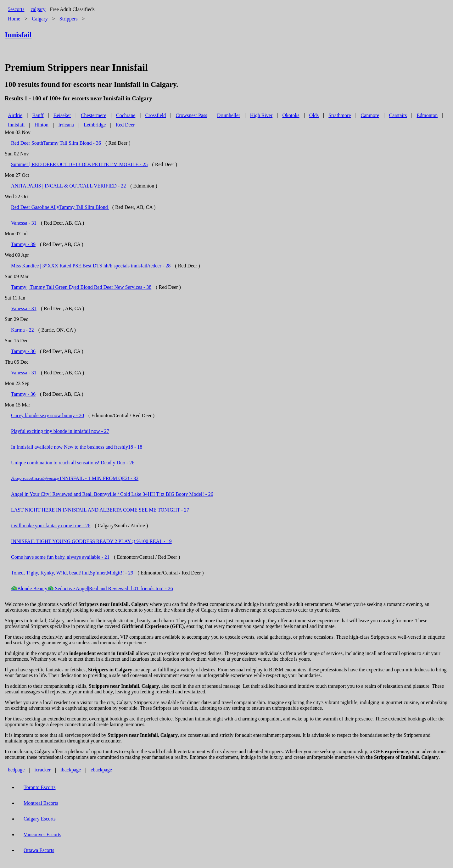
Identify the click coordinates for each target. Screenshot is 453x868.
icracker (43, 770)
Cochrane (126, 115)
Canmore (370, 115)
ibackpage (71, 770)
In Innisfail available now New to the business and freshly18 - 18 (77, 447)
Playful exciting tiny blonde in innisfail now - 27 (60, 431)
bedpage (16, 770)
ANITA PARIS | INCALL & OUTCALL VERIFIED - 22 (68, 186)
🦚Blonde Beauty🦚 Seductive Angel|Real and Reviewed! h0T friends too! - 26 (92, 588)
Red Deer (125, 125)
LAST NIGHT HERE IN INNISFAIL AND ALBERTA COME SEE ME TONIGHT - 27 (100, 510)
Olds (314, 115)
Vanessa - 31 (24, 223)
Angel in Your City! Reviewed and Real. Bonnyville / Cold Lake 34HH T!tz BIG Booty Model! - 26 (112, 494)
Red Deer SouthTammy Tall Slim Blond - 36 (56, 143)
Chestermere (94, 115)
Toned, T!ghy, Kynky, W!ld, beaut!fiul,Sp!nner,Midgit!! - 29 (72, 573)
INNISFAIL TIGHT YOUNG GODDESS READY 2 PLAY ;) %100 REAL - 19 (91, 541)
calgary (38, 9)
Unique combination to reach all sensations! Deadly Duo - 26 (73, 463)
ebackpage (101, 770)
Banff (38, 115)
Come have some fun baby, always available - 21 (60, 557)
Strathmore (340, 115)
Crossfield (156, 115)
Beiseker (62, 115)
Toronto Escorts (40, 787)
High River (261, 115)
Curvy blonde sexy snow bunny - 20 (48, 415)
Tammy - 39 (23, 244)
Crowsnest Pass (192, 115)
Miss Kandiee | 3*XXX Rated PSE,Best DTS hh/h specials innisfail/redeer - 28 (91, 266)
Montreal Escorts (41, 803)
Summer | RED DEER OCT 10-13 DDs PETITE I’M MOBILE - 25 (79, 164)
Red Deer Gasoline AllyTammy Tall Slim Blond (60, 207)
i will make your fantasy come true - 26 (51, 526)
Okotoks (291, 115)
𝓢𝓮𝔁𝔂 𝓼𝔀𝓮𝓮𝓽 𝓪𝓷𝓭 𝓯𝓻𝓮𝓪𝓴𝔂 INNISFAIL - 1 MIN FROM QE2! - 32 (75, 478)
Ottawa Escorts (39, 850)
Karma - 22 (22, 330)
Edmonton (427, 115)
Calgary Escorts (40, 819)
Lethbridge (95, 125)
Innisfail (16, 125)
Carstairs (398, 115)
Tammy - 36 (23, 351)
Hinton (42, 125)
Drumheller (229, 115)
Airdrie (15, 115)
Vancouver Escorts (42, 834)
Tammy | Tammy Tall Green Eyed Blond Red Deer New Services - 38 (81, 287)
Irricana (66, 125)
